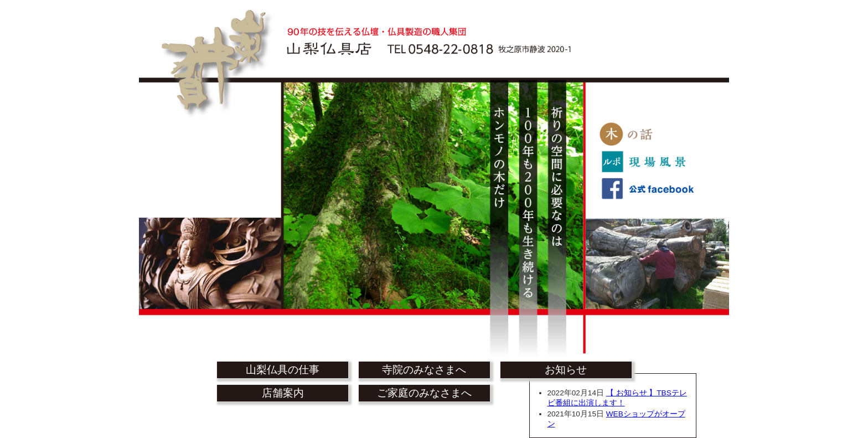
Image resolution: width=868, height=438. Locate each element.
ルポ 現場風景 (647, 163)
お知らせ (566, 370)
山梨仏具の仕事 (283, 370)
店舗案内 (283, 393)
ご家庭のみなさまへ (424, 393)
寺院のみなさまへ (424, 370)
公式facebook (647, 191)
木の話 (647, 136)
